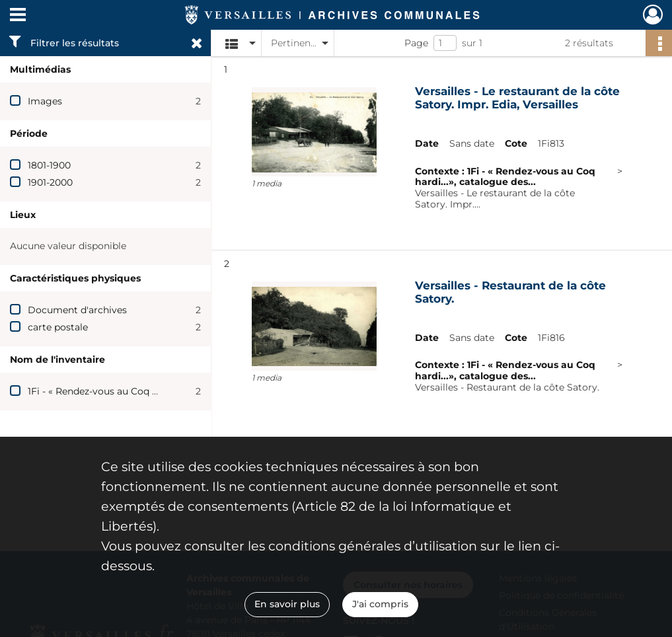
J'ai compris (380, 604)
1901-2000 (50, 182)
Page (416, 43)
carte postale (58, 327)
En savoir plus (287, 604)
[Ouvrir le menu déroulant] (18, 16)
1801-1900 (49, 165)
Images (45, 101)
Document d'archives (77, 310)
